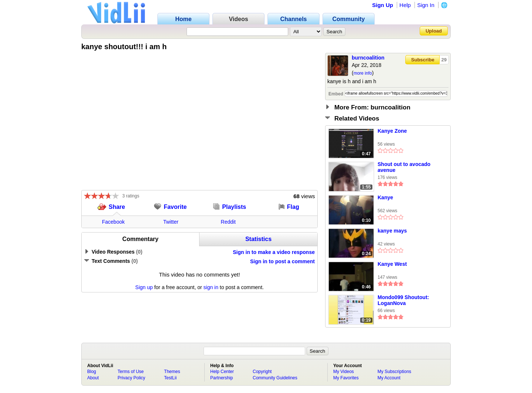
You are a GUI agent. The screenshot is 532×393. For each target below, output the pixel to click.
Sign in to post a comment (282, 261)
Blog (92, 372)
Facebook (113, 222)
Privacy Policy (131, 378)
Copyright (262, 372)
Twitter (171, 222)
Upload (434, 31)
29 (444, 60)
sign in (211, 287)
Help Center (222, 372)
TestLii (170, 378)
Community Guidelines (275, 378)
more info (363, 73)
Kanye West (392, 264)
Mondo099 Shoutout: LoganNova (403, 300)
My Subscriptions (394, 372)
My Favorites (346, 378)
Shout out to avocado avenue (404, 167)
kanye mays (392, 231)
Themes (172, 372)
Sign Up (383, 5)
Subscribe (423, 60)
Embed (336, 94)
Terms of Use (131, 372)
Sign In (426, 5)
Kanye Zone (392, 131)
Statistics (258, 239)
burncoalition (368, 58)
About (93, 378)
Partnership (221, 378)
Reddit (228, 222)
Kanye (385, 197)
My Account (389, 378)
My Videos (344, 372)
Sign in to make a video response (274, 252)
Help (405, 5)
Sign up (144, 287)
